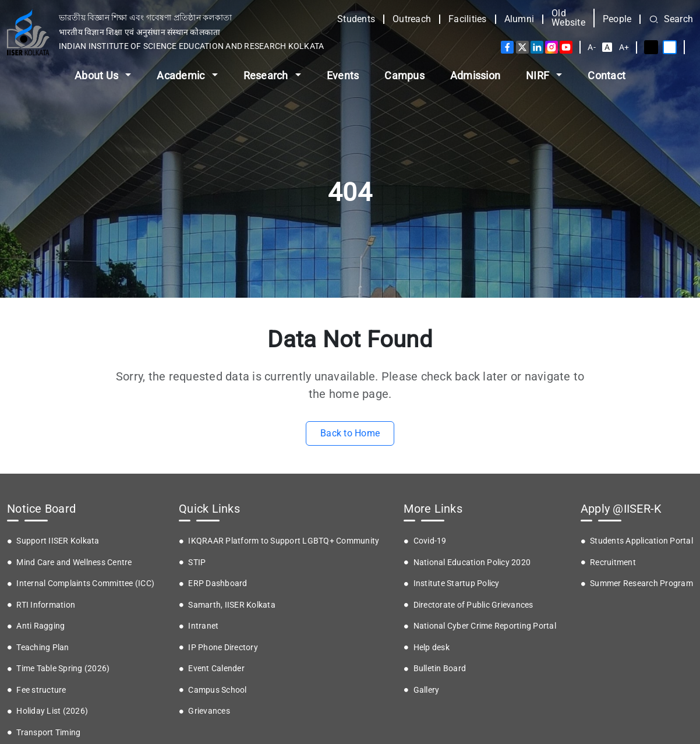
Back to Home (350, 433)
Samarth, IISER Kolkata (232, 605)
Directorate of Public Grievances (473, 605)
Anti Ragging (40, 626)
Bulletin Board (440, 668)
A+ (624, 47)
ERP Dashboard (218, 583)
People (617, 19)
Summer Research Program (641, 583)
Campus (404, 75)
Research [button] (267, 75)
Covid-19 (430, 541)
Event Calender (216, 668)
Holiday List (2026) (52, 711)
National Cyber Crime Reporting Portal (485, 626)
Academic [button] (182, 75)
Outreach (412, 19)
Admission (475, 75)
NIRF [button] (539, 75)
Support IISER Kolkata (58, 541)
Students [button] (356, 19)
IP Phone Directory (223, 647)
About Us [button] (98, 75)
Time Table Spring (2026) (63, 668)
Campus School (217, 690)
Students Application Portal (641, 541)
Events (343, 75)
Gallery (427, 690)
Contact (607, 75)
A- (592, 47)
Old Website (568, 18)
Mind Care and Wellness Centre (74, 562)
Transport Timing (48, 732)
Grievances (209, 711)
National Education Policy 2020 (472, 562)
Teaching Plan (43, 647)
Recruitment (613, 562)
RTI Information (46, 605)
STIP (197, 562)
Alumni (519, 19)
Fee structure (41, 690)
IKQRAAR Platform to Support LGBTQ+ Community (284, 541)
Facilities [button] (468, 19)
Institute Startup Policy (457, 583)
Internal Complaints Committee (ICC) (85, 583)
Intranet (203, 626)
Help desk (432, 647)
